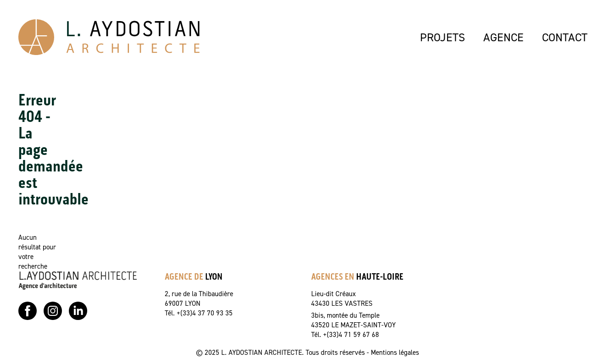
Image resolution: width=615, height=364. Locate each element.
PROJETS (442, 37)
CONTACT (565, 37)
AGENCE (503, 37)
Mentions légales (395, 352)
